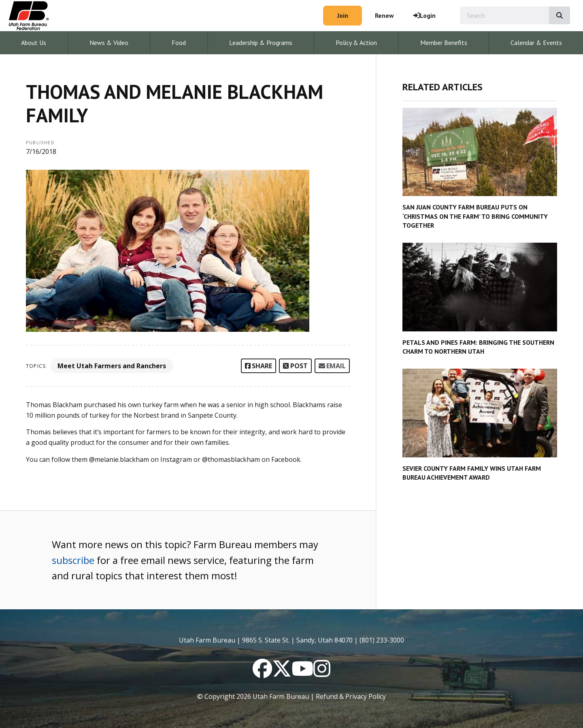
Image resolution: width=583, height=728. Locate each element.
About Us (34, 43)
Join (343, 15)
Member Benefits (444, 43)
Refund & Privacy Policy (351, 696)
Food (179, 43)
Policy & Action (356, 43)
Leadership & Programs (261, 43)
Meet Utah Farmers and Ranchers (112, 366)
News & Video (109, 43)
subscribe (73, 560)
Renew (384, 15)
